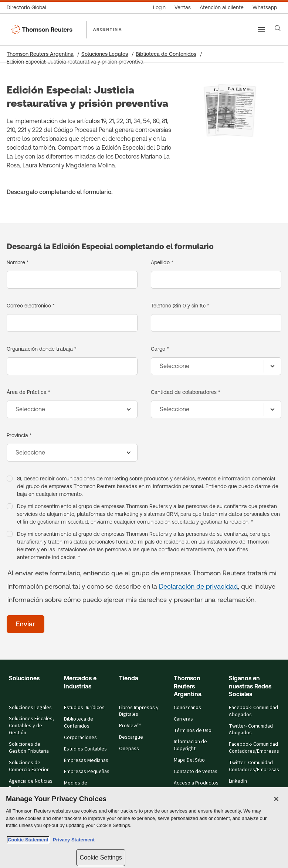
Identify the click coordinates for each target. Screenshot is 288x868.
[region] (144, 828)
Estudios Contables (85, 749)
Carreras (183, 719)
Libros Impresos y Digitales (139, 711)
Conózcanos (187, 708)
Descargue (131, 737)
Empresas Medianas (86, 760)
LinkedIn (238, 781)
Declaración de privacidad (198, 586)
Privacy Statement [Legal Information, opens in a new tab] (72, 840)
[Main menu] (261, 30)
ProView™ (130, 726)
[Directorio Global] (29, 8)
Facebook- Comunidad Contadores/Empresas (254, 748)
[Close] (276, 799)
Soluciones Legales (105, 54)
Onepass (129, 749)
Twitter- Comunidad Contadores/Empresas (254, 766)
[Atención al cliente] (222, 8)
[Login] (159, 8)
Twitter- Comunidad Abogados (251, 730)
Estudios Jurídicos (84, 708)
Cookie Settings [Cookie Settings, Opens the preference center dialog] (101, 857)
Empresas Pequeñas (87, 772)
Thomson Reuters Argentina (40, 54)
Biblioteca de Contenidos (166, 54)
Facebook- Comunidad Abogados (253, 711)
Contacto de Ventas (196, 772)
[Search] (278, 28)
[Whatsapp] (265, 8)
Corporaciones (80, 738)
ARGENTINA (108, 29)
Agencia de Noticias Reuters (31, 785)
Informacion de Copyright (190, 745)
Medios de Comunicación (79, 787)
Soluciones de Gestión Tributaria (29, 748)
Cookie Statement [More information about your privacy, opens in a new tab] (28, 840)
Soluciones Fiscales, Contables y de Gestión (31, 726)
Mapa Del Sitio (189, 760)
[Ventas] (183, 8)
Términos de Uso (193, 731)
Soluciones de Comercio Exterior (29, 766)
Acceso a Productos (196, 783)
